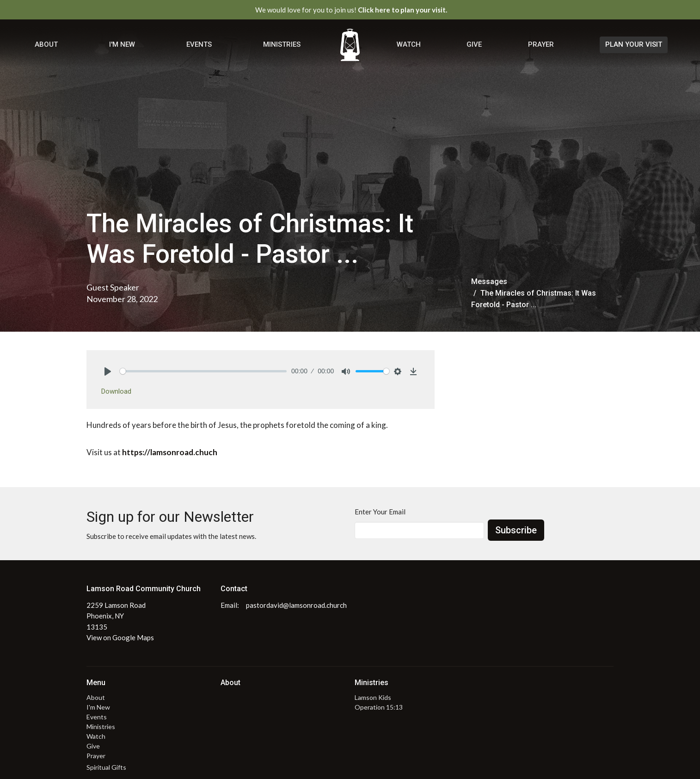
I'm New (122, 44)
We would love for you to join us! (351, 10)
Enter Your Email (380, 512)
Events (199, 44)
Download (116, 391)
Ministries (282, 44)
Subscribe (516, 530)
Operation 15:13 (379, 707)
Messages (489, 281)
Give (474, 44)
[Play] (108, 371)
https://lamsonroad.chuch (170, 452)
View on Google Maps (120, 637)
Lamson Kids (373, 697)
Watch (409, 44)
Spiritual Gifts (106, 767)
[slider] (203, 371)
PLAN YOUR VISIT (634, 44)
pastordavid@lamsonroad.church (296, 605)
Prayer (541, 44)
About (46, 44)
